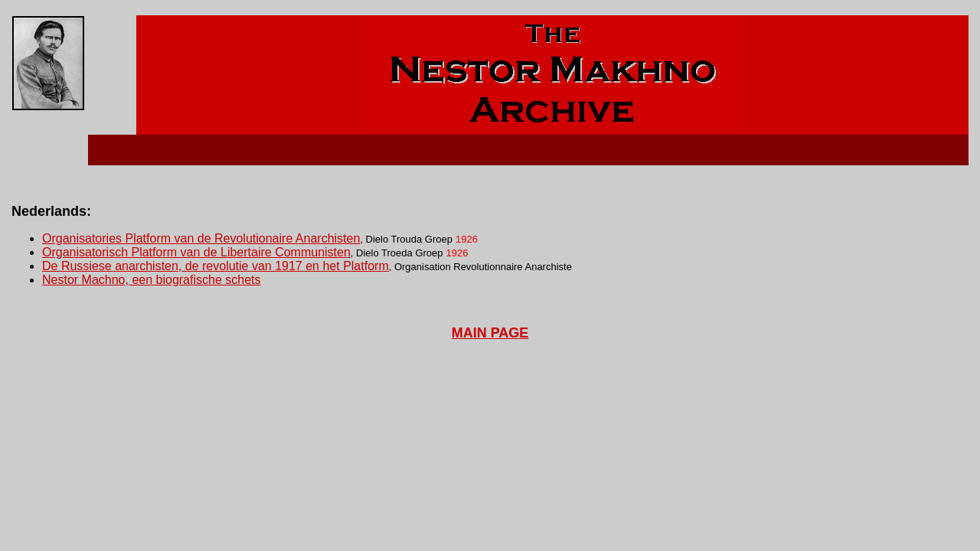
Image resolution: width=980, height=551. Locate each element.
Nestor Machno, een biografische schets (151, 280)
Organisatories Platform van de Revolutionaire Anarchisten (201, 238)
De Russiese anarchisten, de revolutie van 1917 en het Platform (216, 266)
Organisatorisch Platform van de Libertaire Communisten (196, 252)
